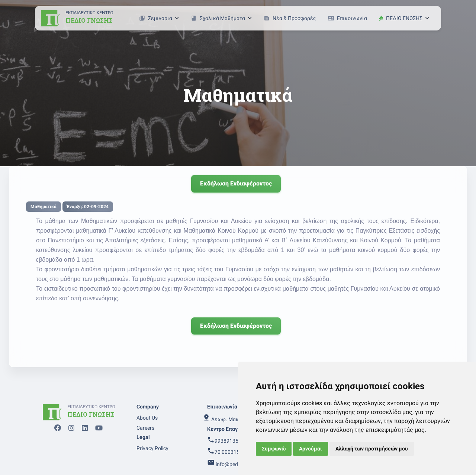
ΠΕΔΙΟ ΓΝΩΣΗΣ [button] (404, 18)
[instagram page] (69, 429)
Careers (145, 428)
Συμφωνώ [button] (274, 449)
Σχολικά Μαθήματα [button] (221, 18)
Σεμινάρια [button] (159, 18)
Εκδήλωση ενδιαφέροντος (236, 183)
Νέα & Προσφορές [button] (290, 18)
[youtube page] (97, 429)
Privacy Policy (152, 448)
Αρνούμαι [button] (311, 449)
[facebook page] (55, 429)
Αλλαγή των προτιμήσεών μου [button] (372, 449)
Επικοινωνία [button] (348, 18)
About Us (147, 418)
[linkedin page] (83, 429)
